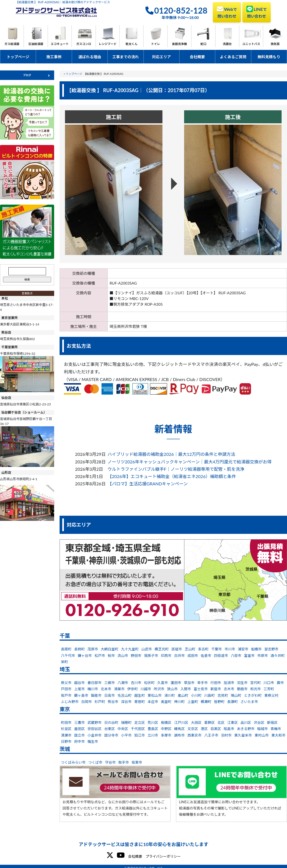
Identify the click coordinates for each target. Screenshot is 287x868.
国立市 (79, 735)
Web (227, 12)
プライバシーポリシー (163, 856)
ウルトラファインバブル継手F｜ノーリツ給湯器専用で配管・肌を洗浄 (176, 469)
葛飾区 (209, 722)
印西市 (166, 656)
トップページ (18, 57)
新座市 (216, 689)
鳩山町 (236, 695)
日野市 (66, 741)
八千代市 (68, 656)
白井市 (179, 656)
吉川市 (136, 683)
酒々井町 (278, 656)
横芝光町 (162, 649)
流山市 (123, 656)
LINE (257, 12)
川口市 (269, 683)
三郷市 (110, 683)
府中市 (79, 741)
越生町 (140, 695)
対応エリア (161, 57)
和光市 (255, 689)
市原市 (262, 656)
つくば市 (95, 762)
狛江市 (140, 735)
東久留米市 (243, 735)
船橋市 (256, 649)
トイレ (156, 44)
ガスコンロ (84, 44)
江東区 (232, 722)
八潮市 (123, 683)
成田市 (193, 656)
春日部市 (94, 683)
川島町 (209, 695)
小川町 (196, 695)
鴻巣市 (119, 689)
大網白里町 (110, 649)
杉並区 (66, 729)
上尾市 (79, 689)
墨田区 (79, 729)
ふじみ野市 (70, 702)
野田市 (136, 656)
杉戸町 (100, 702)
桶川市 (93, 689)
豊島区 (153, 729)
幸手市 (202, 683)
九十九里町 (130, 649)
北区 (221, 722)
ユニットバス (251, 44)
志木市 (229, 689)
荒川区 (153, 722)
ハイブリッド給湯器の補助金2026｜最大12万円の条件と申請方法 (171, 454)
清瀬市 (66, 735)
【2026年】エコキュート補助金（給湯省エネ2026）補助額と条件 (172, 476)
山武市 (147, 649)
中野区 (166, 729)
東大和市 (278, 735)
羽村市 (226, 735)
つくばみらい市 (73, 762)
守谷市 (110, 762)
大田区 (196, 722)
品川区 (246, 722)
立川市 (153, 735)
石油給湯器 (36, 44)
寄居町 (140, 702)
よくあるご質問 (233, 57)
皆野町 (219, 702)
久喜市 (163, 683)
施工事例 (54, 57)
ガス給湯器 (12, 44)
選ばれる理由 (90, 57)
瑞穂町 (126, 722)
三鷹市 (79, 722)
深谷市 (126, 702)
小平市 (126, 735)
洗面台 (227, 44)
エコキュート (60, 44)
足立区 (140, 722)
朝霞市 (242, 689)
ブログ (27, 75)
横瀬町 (206, 702)
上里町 (193, 702)
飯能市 (96, 695)
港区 (204, 729)
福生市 (93, 741)
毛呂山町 (125, 695)
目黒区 (216, 729)
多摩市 (166, 735)
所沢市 (159, 689)
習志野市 (271, 649)
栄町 (64, 662)
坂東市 (137, 762)
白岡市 (87, 702)
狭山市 (172, 689)
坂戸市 (66, 695)
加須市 (229, 683)
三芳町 (269, 689)
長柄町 (79, 649)
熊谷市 (113, 702)
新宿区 (272, 722)
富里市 (249, 656)
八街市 (236, 656)
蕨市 (280, 683)
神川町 (179, 702)
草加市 (189, 683)
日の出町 (111, 722)
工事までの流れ (126, 57)
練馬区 (179, 729)
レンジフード (107, 44)
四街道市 (221, 656)
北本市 (106, 689)
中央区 (123, 729)
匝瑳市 (177, 649)
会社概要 (197, 57)
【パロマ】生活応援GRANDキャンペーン (148, 484)
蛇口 (203, 44)
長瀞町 (232, 702)
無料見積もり (269, 57)
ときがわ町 (253, 695)
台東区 (110, 729)
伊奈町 (133, 689)
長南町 (66, 649)
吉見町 (223, 695)
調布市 (179, 735)
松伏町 (149, 683)
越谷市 (79, 683)
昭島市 (229, 729)
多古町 (203, 649)
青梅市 (276, 729)
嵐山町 (183, 695)
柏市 (111, 656)
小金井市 (94, 735)
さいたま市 (249, 702)
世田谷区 (94, 729)
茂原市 (93, 649)
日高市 (110, 695)
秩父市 (66, 683)
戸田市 (66, 689)
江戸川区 (181, 722)
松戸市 (100, 656)
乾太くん (132, 44)
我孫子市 (151, 656)
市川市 (230, 649)
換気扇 (275, 44)
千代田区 (138, 729)
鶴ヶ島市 (81, 695)
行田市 (216, 683)
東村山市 (262, 735)
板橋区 (166, 722)
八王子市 (211, 735)
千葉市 (216, 649)
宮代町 (255, 683)
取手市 (124, 762)
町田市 (66, 722)
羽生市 (242, 683)
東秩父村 (271, 695)
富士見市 (201, 689)
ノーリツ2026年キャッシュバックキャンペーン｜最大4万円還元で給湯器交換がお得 (190, 462)
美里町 (166, 702)
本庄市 (153, 702)
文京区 (193, 729)
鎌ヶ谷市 (85, 656)
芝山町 (190, 649)
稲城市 (262, 729)
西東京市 (194, 735)
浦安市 (243, 649)
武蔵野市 (94, 722)
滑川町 (170, 695)
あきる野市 (246, 729)
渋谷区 (259, 722)
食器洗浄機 (179, 44)
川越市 (146, 689)
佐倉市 (206, 656)
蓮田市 (176, 683)
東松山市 (155, 695)
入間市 (186, 689)
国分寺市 (111, 735)
